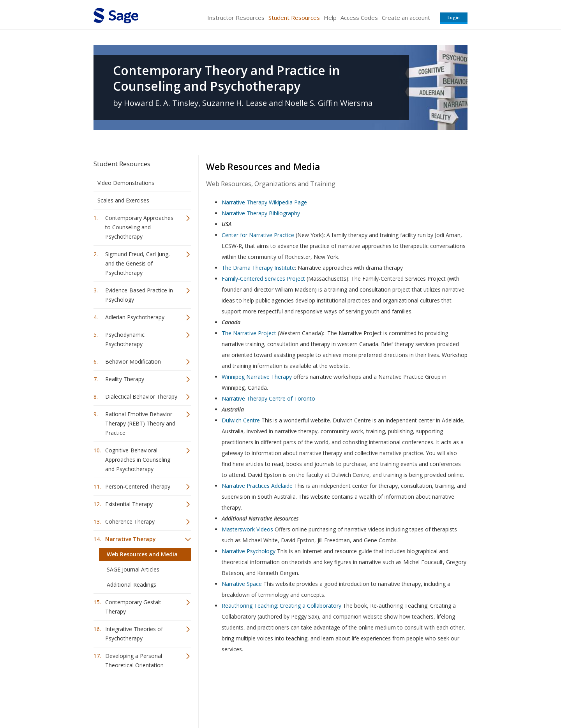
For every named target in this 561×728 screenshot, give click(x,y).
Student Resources (294, 18)
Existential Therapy (129, 504)
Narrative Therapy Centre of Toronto (268, 398)
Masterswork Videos (247, 529)
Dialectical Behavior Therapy (141, 397)
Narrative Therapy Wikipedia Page (264, 202)
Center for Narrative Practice (258, 235)
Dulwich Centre (241, 420)
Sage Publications (138, 699)
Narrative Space (242, 584)
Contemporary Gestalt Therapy (133, 607)
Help (330, 18)
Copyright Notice (373, 699)
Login (454, 17)
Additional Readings (131, 585)
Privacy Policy (416, 699)
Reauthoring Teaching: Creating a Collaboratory (281, 606)
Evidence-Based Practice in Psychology (139, 295)
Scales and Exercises (123, 200)
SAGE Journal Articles (133, 569)
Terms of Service (325, 699)
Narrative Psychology (249, 551)
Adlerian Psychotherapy (135, 317)
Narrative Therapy (131, 539)
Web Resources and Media (142, 554)
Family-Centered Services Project (263, 279)
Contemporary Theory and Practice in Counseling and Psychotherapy (227, 78)
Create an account (406, 18)
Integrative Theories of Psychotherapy (134, 634)
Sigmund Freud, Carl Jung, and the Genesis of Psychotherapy (138, 263)
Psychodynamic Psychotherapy (125, 339)
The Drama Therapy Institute (258, 268)
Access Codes (359, 18)
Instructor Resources (236, 18)
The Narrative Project (249, 333)
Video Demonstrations (126, 183)
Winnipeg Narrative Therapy (257, 377)
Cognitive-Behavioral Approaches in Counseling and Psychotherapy (138, 460)
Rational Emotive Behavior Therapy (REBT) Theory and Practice (140, 423)
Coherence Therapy (130, 521)
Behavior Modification (133, 361)
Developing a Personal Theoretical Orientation (134, 660)
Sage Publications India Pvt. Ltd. (206, 699)
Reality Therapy (125, 379)
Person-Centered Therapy (138, 486)
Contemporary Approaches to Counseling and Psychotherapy (139, 227)
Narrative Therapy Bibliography (261, 213)
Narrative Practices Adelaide (257, 486)
